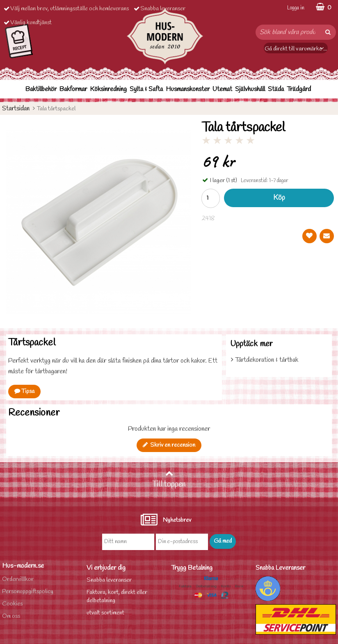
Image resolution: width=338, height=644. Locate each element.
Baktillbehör (41, 89)
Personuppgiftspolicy (28, 592)
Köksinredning (108, 89)
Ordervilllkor (18, 579)
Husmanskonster (188, 89)
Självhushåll (250, 89)
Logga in (296, 8)
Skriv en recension (169, 445)
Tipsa (24, 392)
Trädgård (299, 89)
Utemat (222, 89)
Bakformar (73, 89)
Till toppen (169, 480)
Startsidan (16, 108)
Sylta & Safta (146, 89)
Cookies (12, 604)
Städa (276, 89)
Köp (279, 198)
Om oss (11, 616)
